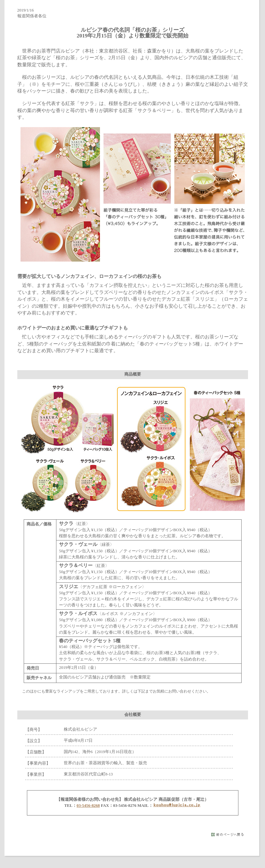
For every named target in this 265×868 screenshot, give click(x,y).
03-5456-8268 (88, 806)
